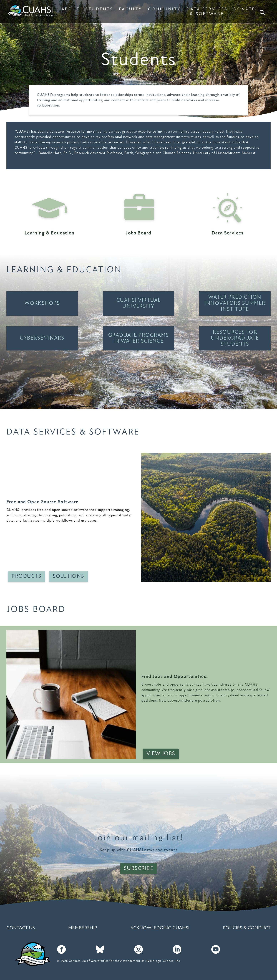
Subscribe (139, 869)
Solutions (68, 576)
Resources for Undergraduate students (235, 338)
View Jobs (161, 754)
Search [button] (263, 12)
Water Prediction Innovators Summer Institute (235, 303)
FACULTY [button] (130, 9)
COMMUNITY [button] (164, 9)
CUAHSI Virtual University (138, 303)
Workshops (42, 303)
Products (26, 576)
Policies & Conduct (247, 928)
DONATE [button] (244, 9)
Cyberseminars (42, 338)
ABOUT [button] (71, 9)
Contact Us (21, 928)
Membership (83, 928)
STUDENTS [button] (99, 9)
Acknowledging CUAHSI (160, 928)
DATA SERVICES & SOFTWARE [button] (207, 12)
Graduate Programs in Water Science (139, 338)
